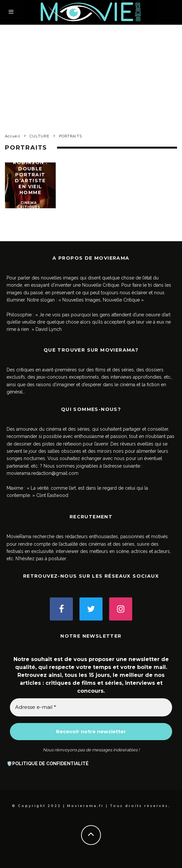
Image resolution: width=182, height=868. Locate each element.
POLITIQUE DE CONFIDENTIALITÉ (50, 764)
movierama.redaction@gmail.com (43, 473)
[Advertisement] (91, 74)
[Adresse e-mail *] (91, 707)
